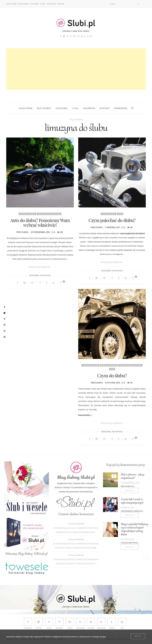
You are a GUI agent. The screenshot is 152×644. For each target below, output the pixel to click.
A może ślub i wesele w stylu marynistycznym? (132, 501)
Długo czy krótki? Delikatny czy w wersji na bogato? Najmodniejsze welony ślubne (134, 529)
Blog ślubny (23, 4)
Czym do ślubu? (112, 375)
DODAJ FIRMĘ (11, 4)
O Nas (43, 4)
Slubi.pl (25, 232)
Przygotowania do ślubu (49, 214)
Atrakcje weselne (90, 365)
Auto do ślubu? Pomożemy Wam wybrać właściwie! (40, 223)
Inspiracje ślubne (27, 214)
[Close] (138, 636)
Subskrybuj (121, 108)
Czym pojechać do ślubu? (112, 220)
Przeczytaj (130, 490)
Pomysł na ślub (109, 214)
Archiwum (51, 4)
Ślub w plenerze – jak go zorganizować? (133, 476)
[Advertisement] (76, 69)
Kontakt (61, 4)
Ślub (120, 214)
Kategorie (35, 4)
